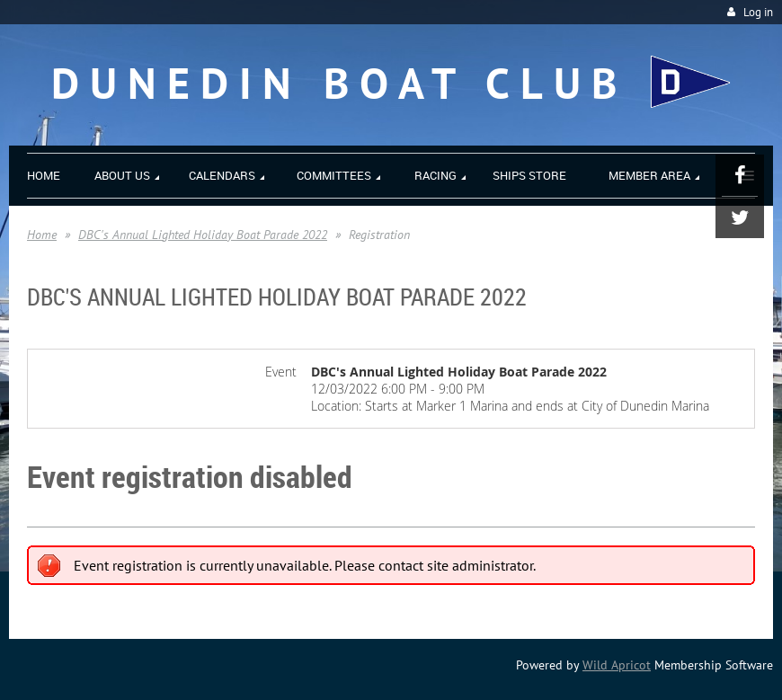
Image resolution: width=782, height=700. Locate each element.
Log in (758, 12)
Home (42, 235)
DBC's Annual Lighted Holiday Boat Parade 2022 (203, 235)
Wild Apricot (617, 665)
